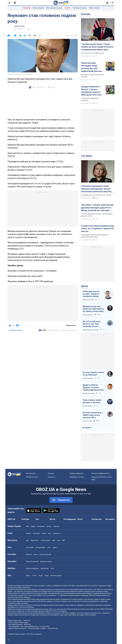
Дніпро (49, 526)
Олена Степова (87, 421)
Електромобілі (40, 547)
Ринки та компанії (32, 561)
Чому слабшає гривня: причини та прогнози (92, 401)
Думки (84, 286)
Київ (27, 526)
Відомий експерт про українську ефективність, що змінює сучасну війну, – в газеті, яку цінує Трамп (93, 309)
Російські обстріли (80, 8)
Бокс (50, 533)
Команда (51, 473)
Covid (52, 568)
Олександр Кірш (88, 315)
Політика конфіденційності (101, 473)
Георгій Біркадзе (88, 378)
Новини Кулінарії (45, 554)
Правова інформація (76, 473)
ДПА (54, 540)
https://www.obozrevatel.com (81, 586)
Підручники (35, 540)
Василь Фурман (88, 406)
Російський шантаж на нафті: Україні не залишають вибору (91, 294)
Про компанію (31, 473)
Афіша (28, 575)
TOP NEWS (87, 156)
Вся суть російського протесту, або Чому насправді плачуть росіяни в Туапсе (91, 324)
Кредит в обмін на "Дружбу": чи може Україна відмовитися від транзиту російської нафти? (93, 387)
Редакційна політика (15, 330)
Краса (41, 575)
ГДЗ (27, 540)
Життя (52, 519)
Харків (33, 526)
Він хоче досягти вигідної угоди (92, 53)
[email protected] (34, 628)
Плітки (34, 575)
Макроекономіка (46, 561)
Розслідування (70, 519)
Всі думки (87, 428)
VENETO (68, 8)
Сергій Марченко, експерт (91, 330)
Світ (37, 519)
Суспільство (97, 519)
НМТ (64, 540)
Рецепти (29, 554)
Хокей (44, 533)
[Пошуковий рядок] (112, 3)
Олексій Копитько (88, 300)
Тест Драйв (30, 547)
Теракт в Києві (94, 8)
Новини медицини (32, 568)
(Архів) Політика (19, 26)
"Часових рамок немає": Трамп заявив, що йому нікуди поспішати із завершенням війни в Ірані (97, 47)
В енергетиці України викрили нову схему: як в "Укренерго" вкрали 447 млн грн (98, 229)
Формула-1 (57, 533)
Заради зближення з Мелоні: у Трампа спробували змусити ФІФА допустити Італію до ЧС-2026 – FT (92, 91)
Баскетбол (36, 533)
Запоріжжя (41, 526)
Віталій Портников (89, 393)
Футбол (28, 533)
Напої (36, 554)
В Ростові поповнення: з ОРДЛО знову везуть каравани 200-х (93, 415)
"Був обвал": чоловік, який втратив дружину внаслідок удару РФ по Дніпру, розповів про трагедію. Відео (97, 208)
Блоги (80, 519)
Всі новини (110, 519)
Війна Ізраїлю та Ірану (54, 8)
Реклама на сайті (32, 477)
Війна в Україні (38, 8)
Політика (25, 519)
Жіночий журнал (56, 575)
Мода (47, 575)
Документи (52, 477)
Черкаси (56, 526)
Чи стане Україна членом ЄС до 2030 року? (93, 374)
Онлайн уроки (45, 540)
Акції (49, 547)
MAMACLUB (45, 568)
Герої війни (27, 8)
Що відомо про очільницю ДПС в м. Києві (96, 195)
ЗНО (59, 540)
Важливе (86, 14)
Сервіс (55, 547)
